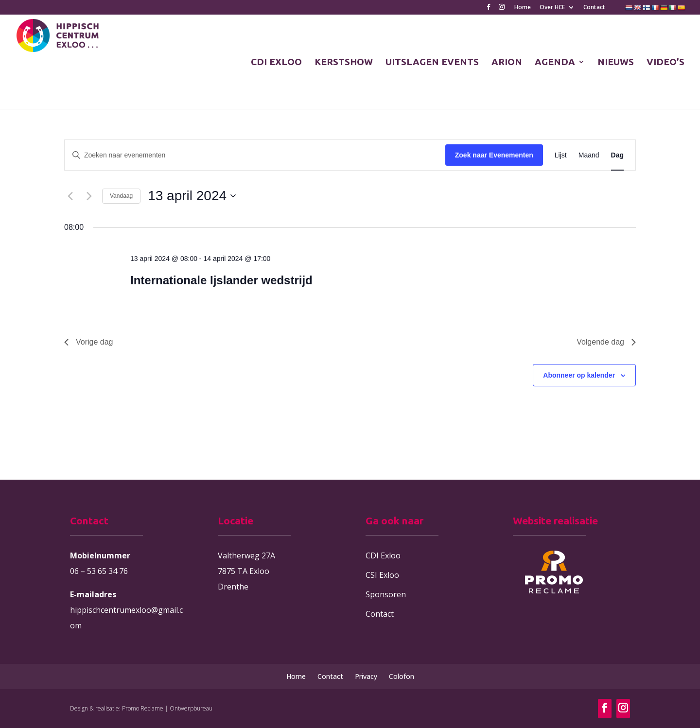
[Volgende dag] (89, 196)
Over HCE (552, 8)
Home (523, 8)
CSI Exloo (382, 575)
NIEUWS (616, 63)
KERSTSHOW (344, 63)
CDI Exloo (383, 555)
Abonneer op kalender (579, 375)
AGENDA (555, 63)
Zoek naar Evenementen (494, 155)
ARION (507, 63)
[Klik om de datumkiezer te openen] (192, 196)
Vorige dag (89, 342)
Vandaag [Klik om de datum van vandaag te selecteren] (121, 196)
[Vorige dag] (70, 196)
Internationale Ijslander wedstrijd (221, 280)
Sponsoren (386, 594)
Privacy (366, 676)
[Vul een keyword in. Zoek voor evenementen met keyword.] (255, 155)
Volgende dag (606, 342)
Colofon (402, 676)
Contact (594, 8)
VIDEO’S (665, 63)
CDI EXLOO (276, 63)
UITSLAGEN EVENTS (432, 63)
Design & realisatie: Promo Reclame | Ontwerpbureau (141, 708)
